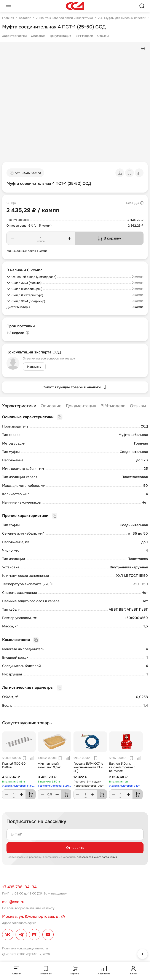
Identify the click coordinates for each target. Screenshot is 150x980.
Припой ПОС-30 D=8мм (14, 765)
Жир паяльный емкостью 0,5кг (49, 765)
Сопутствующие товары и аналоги (75, 387)
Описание (38, 36)
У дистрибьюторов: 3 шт (124, 786)
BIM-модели (84, 36)
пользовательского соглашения (97, 857)
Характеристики (14, 36)
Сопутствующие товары (27, 723)
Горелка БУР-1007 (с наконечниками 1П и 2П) (88, 767)
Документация (60, 36)
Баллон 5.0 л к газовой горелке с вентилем (122, 767)
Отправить (75, 848)
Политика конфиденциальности (25, 948)
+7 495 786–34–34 (19, 887)
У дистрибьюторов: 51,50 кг (19, 786)
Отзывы (103, 36)
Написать (34, 367)
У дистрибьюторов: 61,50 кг (55, 786)
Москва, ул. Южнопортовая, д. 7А (34, 916)
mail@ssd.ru (13, 902)
